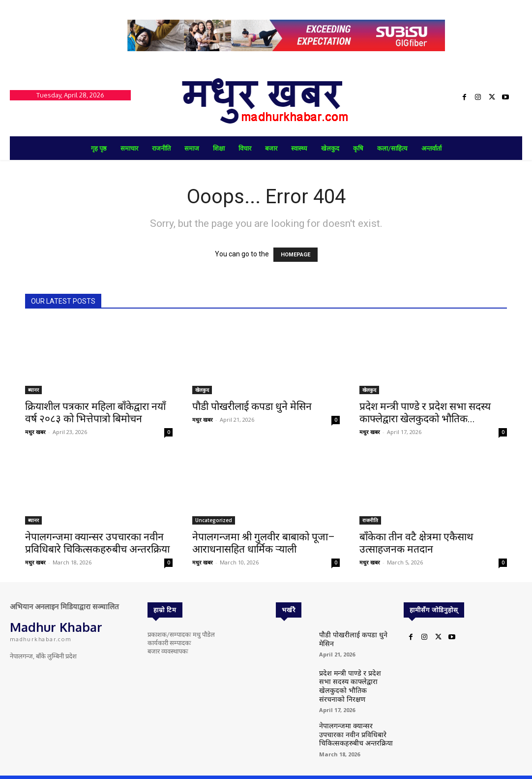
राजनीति (370, 520)
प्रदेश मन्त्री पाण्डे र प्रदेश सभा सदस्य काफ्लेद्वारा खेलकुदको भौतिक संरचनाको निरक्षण (352, 680)
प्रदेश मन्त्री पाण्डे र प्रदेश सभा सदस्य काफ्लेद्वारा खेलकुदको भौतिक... (425, 413)
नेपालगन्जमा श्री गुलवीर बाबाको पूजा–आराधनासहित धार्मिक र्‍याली (264, 543)
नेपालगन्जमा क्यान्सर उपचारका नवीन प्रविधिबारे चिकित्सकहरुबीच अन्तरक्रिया (97, 543)
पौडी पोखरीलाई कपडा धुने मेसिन (252, 406)
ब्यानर (33, 390)
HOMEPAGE (296, 255)
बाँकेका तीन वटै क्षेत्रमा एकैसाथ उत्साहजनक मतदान (416, 543)
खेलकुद (202, 390)
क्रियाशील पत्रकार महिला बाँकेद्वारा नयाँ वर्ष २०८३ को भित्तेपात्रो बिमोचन (95, 413)
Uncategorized (214, 520)
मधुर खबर (35, 432)
